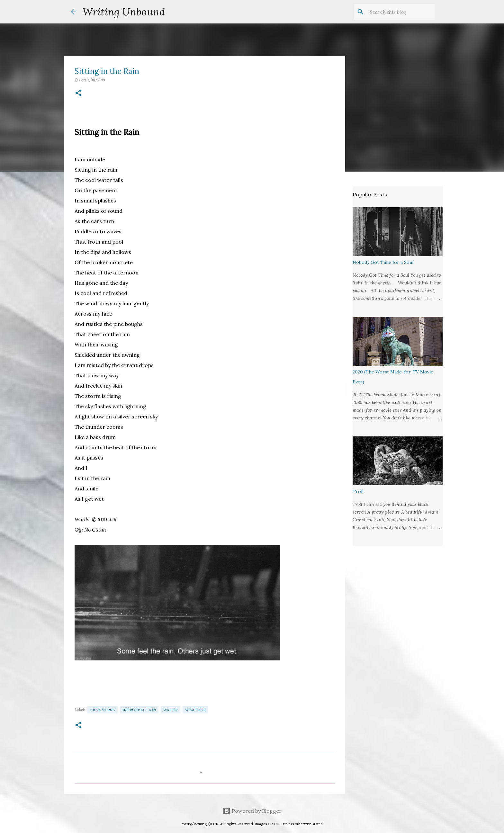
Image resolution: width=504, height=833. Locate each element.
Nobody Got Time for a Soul (383, 262)
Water (171, 710)
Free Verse (103, 710)
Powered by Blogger (252, 811)
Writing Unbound (124, 12)
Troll (358, 491)
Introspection (139, 710)
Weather (195, 710)
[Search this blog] (401, 12)
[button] (78, 93)
